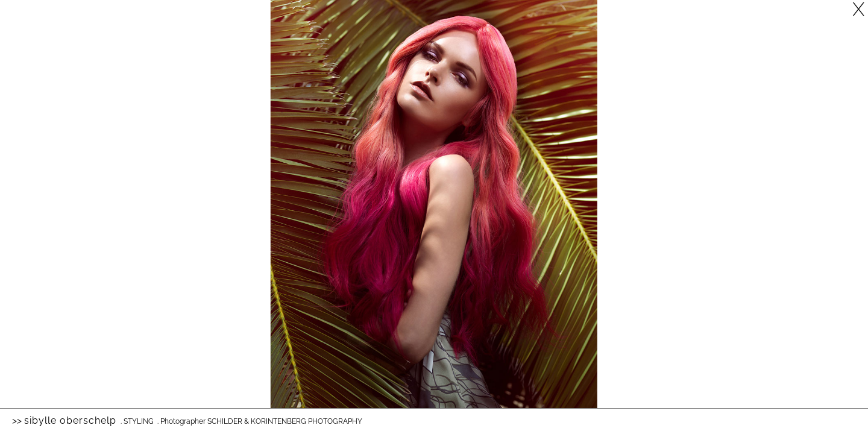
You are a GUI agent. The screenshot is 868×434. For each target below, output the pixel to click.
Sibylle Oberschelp (70, 420)
